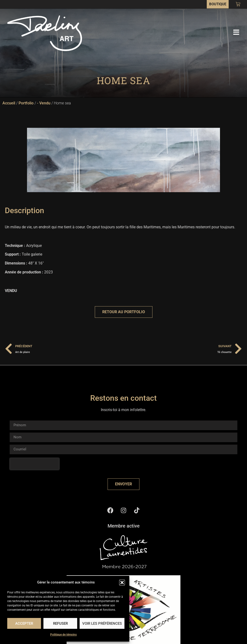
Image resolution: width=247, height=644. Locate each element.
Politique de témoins (63, 635)
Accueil (9, 103)
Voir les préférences (102, 624)
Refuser (60, 624)
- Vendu (44, 103)
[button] (122, 583)
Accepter (24, 624)
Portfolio (26, 103)
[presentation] (35, 464)
